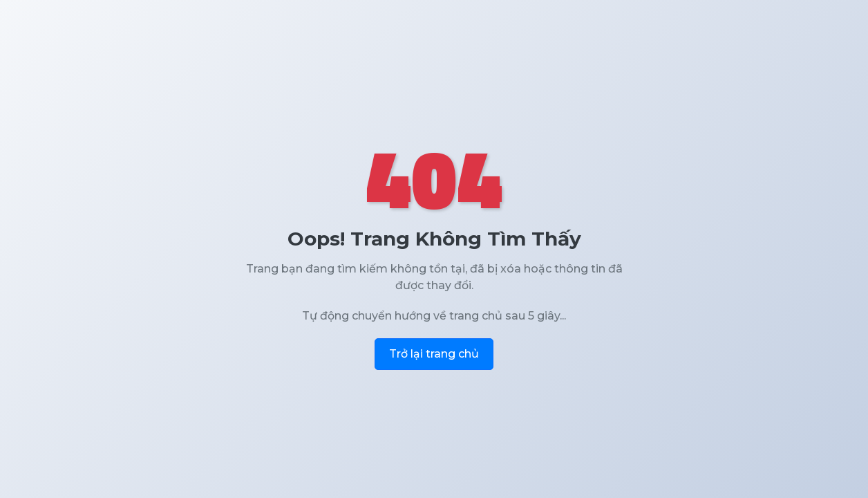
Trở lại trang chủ (434, 354)
